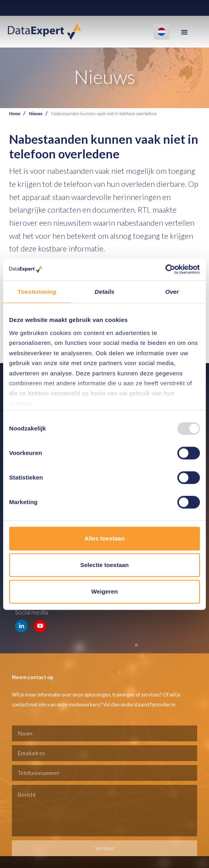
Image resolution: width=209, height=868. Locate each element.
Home (15, 113)
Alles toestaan (104, 538)
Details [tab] (104, 292)
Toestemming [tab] (37, 292)
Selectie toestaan (105, 565)
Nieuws (36, 113)
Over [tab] (172, 292)
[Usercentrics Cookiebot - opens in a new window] (165, 269)
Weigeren (104, 591)
